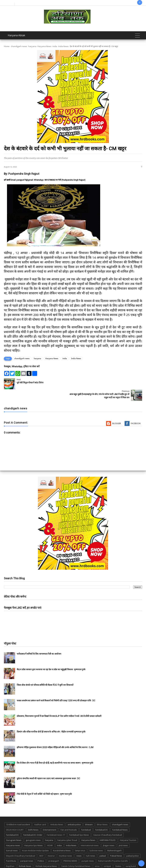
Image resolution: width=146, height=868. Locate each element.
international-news (90, 834)
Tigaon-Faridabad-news (32, 860)
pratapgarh (54, 849)
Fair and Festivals (69, 818)
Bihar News (102, 813)
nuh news (91, 844)
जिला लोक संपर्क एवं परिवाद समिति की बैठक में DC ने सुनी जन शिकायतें (45, 673)
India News (63, 46)
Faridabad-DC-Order (33, 823)
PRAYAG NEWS (70, 849)
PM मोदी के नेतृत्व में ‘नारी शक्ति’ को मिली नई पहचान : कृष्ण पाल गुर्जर (44, 783)
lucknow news (96, 839)
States (118, 855)
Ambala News (57, 813)
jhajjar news (109, 834)
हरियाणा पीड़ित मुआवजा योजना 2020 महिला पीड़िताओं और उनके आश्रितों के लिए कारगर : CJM (55, 736)
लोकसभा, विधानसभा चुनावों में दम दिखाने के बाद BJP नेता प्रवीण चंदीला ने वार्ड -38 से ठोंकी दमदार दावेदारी (59, 705)
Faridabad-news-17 (56, 823)
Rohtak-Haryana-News (46, 855)
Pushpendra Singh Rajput (24, 174)
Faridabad (86, 818)
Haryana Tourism (128, 829)
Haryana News (44, 46)
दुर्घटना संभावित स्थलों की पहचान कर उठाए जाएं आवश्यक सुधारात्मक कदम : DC (48, 767)
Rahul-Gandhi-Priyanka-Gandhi (113, 849)
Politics (41, 849)
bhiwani (89, 813)
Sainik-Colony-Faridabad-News (76, 855)
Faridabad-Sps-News (79, 823)
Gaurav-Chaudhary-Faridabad (108, 823)
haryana (32, 46)
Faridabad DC (102, 818)
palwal (103, 844)
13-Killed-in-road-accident (18, 813)
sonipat (107, 855)
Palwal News (116, 844)
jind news (123, 834)
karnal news (12, 839)
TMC (49, 860)
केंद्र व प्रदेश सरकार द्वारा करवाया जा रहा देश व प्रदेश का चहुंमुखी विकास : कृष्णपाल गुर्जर (51, 658)
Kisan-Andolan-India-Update (35, 839)
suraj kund (131, 855)
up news (60, 860)
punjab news (88, 849)
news (79, 844)
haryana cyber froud (67, 829)
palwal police (133, 844)
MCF (41, 844)
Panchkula (11, 849)
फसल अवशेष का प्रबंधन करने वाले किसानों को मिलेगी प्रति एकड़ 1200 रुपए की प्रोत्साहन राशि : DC (56, 689)
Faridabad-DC (13, 823)
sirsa (97, 855)
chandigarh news (19, 46)
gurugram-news (33, 829)
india (55, 46)
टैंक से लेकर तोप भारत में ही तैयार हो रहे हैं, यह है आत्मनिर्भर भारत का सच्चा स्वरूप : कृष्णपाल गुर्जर (55, 751)
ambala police (74, 813)
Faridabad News (120, 818)
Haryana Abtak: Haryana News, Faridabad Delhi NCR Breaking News (58, 865)
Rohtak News (25, 855)
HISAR (50, 834)
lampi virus (80, 839)
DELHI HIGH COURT (15, 818)
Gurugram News (14, 829)
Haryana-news (13, 834)
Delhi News (33, 818)
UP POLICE (73, 860)
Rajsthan (10, 855)
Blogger (117, 412)
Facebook (136, 412)
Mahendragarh (114, 839)
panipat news (27, 849)
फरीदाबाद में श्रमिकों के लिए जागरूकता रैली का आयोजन (39, 642)
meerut (51, 844)
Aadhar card (40, 813)
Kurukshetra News (62, 839)
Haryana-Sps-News (34, 834)
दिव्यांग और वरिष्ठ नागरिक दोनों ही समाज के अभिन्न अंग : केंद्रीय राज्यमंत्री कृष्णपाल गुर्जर (51, 720)
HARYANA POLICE (108, 829)
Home (7, 46)
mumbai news (65, 844)
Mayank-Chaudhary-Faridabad (21, 844)
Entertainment (50, 818)
